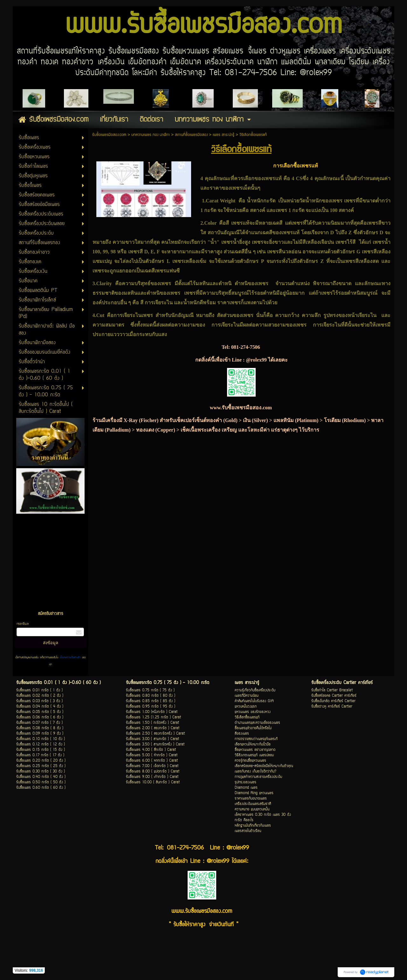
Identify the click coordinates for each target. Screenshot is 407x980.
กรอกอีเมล (23, 624)
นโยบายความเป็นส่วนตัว (70, 658)
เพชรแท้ (273, 178)
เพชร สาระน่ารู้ (224, 135)
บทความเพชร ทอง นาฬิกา (151, 135)
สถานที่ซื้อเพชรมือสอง (191, 135)
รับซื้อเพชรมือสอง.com (109, 135)
